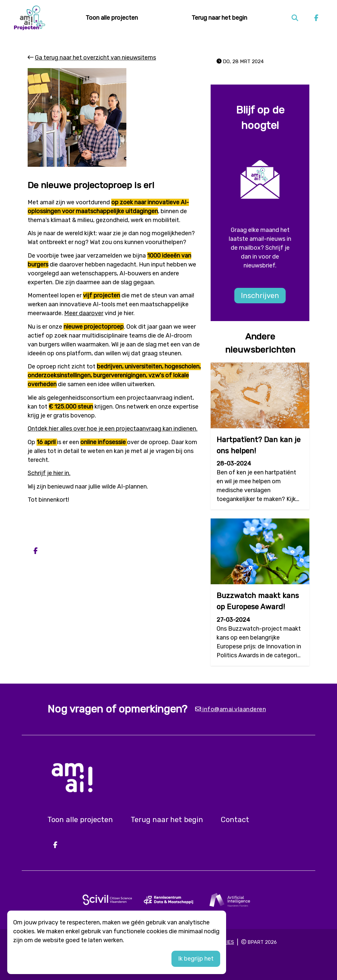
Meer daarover (84, 313)
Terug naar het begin (219, 18)
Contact (235, 820)
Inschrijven (260, 296)
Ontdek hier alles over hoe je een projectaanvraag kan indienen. (113, 429)
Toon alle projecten (112, 18)
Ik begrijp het (196, 959)
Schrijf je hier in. (49, 473)
